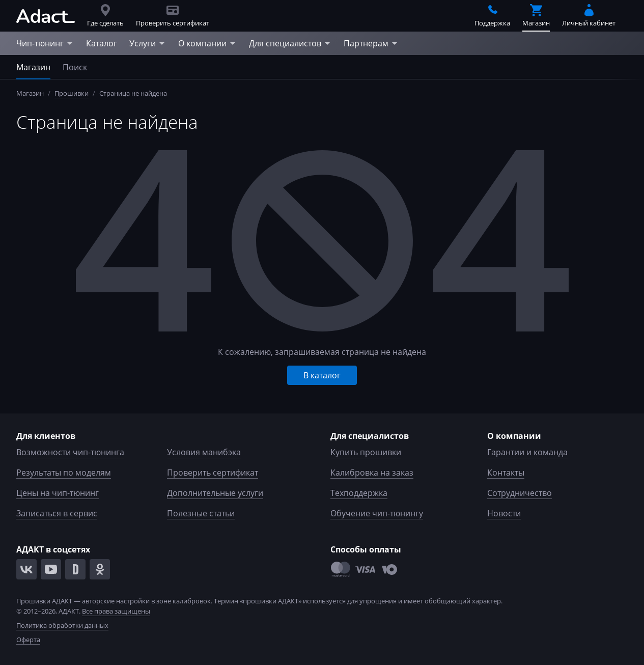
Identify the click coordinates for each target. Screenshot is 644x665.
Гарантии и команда (527, 452)
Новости (504, 513)
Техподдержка (359, 493)
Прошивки (72, 93)
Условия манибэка (204, 452)
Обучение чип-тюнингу (377, 513)
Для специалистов (290, 43)
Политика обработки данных (62, 625)
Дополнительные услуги (215, 493)
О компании (207, 43)
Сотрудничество (520, 493)
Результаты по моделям (64, 473)
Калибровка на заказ (372, 473)
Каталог (102, 43)
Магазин (33, 67)
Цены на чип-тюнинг (58, 493)
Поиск (75, 67)
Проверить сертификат (213, 473)
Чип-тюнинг (45, 43)
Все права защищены (116, 611)
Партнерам (371, 43)
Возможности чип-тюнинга (70, 452)
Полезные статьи (201, 513)
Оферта (28, 640)
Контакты (506, 473)
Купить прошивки (366, 452)
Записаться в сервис (57, 513)
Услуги (148, 43)
